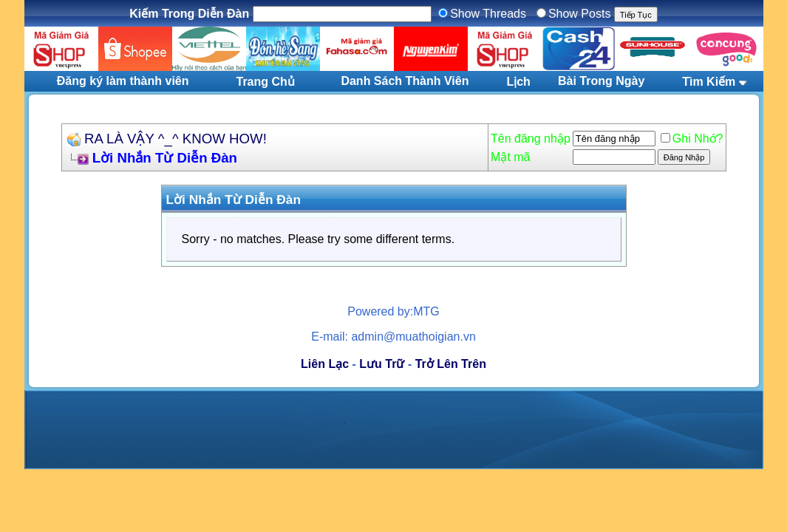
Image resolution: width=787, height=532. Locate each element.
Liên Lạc (325, 364)
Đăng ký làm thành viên (123, 81)
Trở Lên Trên (451, 364)
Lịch (518, 82)
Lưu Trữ (382, 364)
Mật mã (510, 157)
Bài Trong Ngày (601, 81)
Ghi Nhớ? (692, 139)
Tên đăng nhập (531, 139)
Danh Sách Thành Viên (405, 81)
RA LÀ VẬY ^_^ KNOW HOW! (176, 139)
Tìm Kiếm (709, 82)
